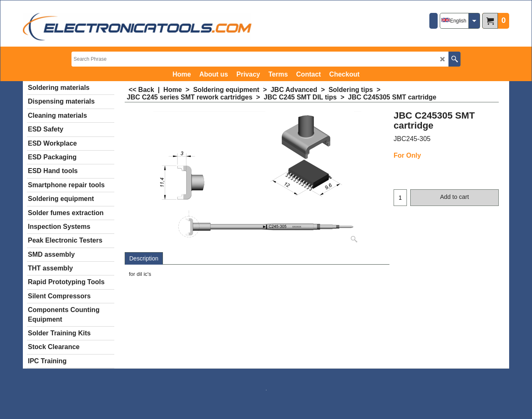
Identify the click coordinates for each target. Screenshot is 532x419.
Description (144, 258)
